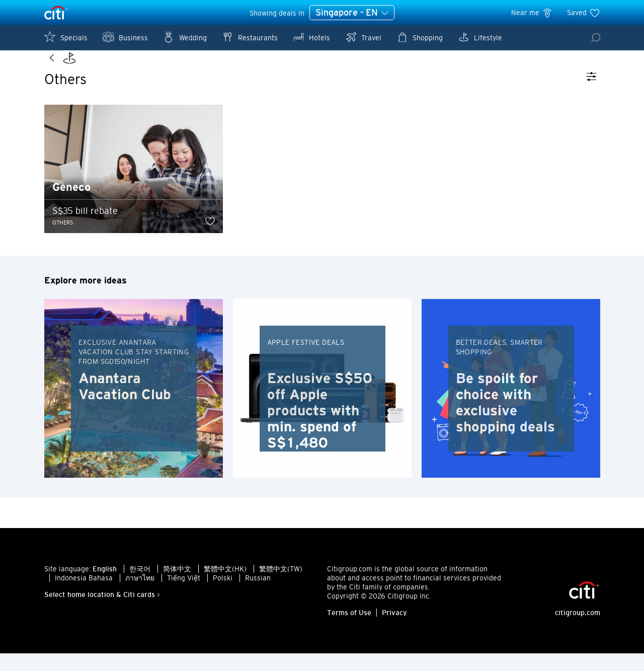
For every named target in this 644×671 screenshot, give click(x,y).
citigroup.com (578, 630)
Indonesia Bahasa (84, 595)
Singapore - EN (352, 13)
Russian (258, 595)
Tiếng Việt (184, 595)
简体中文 (177, 586)
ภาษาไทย (140, 595)
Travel (363, 37)
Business (125, 37)
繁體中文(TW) (281, 586)
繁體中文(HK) (225, 586)
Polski (223, 595)
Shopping (420, 37)
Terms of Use (349, 630)
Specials (66, 37)
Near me (532, 13)
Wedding (185, 37)
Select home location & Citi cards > (102, 612)
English (105, 586)
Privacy (394, 630)
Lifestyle (480, 37)
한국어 (140, 586)
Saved (584, 13)
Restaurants (250, 37)
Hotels (311, 37)
